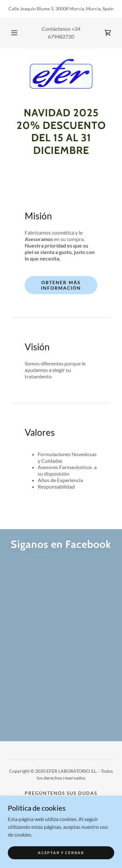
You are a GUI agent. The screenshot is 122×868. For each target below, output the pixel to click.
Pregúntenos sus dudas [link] (61, 793)
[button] (14, 33)
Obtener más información (61, 285)
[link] (108, 33)
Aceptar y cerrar (61, 853)
